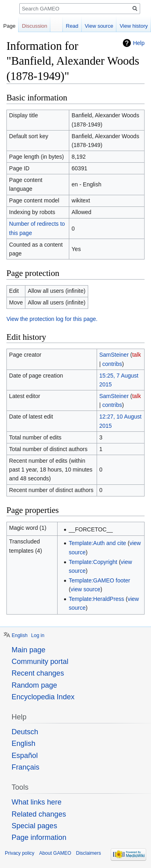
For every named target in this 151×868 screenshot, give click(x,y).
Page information (39, 837)
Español (25, 756)
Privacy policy (20, 853)
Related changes (39, 814)
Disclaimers (89, 853)
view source (85, 589)
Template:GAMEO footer (100, 580)
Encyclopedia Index (43, 697)
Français (26, 767)
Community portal (40, 662)
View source (99, 26)
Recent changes (38, 673)
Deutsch (25, 732)
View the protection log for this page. (52, 319)
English (20, 635)
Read (72, 26)
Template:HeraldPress (97, 599)
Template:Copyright (93, 562)
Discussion (34, 26)
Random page (34, 685)
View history (134, 26)
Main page (29, 650)
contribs (112, 364)
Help (139, 43)
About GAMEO (55, 853)
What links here (37, 802)
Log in (38, 635)
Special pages (34, 826)
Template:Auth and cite (97, 543)
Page (9, 26)
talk (137, 355)
